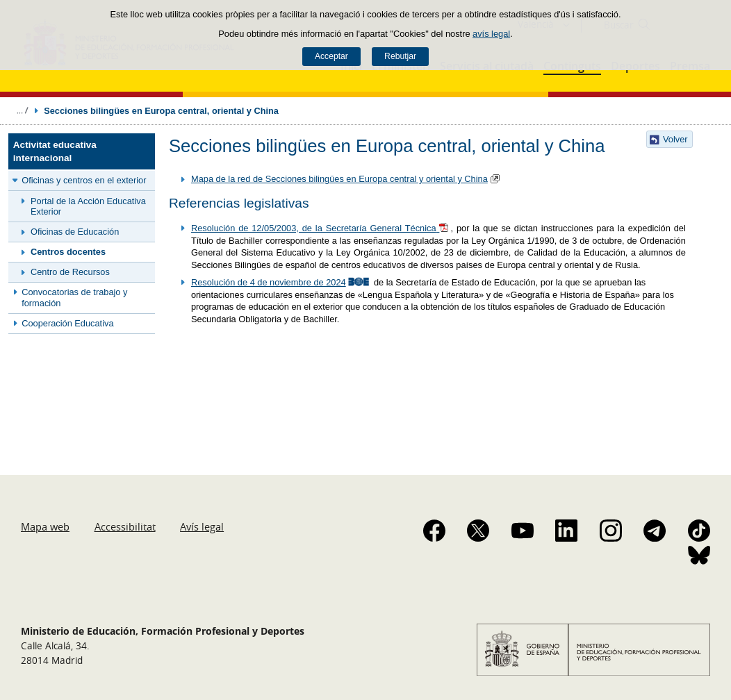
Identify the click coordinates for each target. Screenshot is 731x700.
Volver (675, 139)
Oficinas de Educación (75, 232)
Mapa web (45, 526)
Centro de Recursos (70, 272)
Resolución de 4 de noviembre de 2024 (269, 282)
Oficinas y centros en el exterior (84, 180)
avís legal (491, 34)
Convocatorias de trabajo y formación (74, 297)
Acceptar (331, 56)
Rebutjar (400, 56)
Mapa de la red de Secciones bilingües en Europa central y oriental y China (339, 179)
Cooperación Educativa (67, 323)
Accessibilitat (125, 526)
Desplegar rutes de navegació (22, 110)
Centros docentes (68, 252)
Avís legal (202, 526)
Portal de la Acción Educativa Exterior (88, 206)
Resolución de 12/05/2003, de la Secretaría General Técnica (314, 228)
